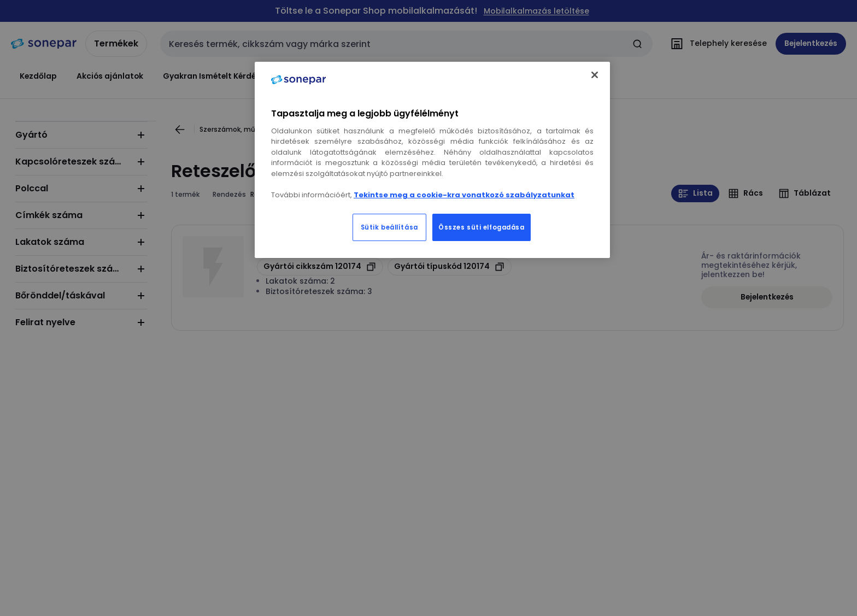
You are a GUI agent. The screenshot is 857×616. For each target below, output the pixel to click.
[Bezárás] (595, 75)
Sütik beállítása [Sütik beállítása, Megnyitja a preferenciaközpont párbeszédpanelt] (389, 227)
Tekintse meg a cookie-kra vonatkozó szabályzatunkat (464, 195)
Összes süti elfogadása (482, 227)
